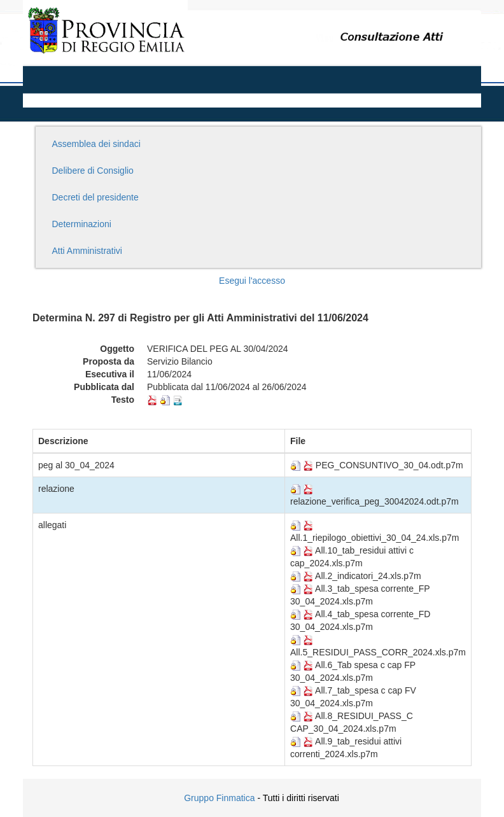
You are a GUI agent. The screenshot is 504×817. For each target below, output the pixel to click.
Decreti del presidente (95, 197)
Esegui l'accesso (252, 281)
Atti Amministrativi (87, 251)
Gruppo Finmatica (219, 798)
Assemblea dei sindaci (96, 144)
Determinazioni (82, 224)
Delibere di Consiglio (93, 171)
